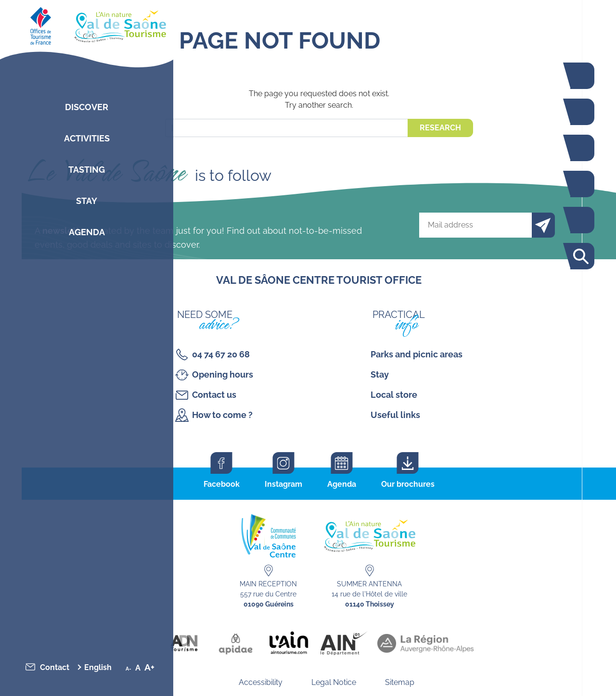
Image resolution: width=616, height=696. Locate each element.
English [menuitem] (98, 667)
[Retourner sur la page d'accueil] (87, 24)
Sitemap (400, 682)
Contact (55, 667)
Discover (87, 107)
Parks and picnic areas (417, 354)
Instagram (283, 484)
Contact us (214, 395)
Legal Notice (334, 682)
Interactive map (580, 220)
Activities (87, 138)
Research (440, 128)
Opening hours (223, 374)
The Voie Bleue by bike (580, 76)
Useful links (395, 415)
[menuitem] (101, 667)
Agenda (87, 232)
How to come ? (222, 415)
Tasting (87, 170)
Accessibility (261, 682)
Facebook (222, 484)
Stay (87, 201)
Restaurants (580, 148)
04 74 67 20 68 (221, 354)
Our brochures (408, 484)
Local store (394, 395)
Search (580, 256)
